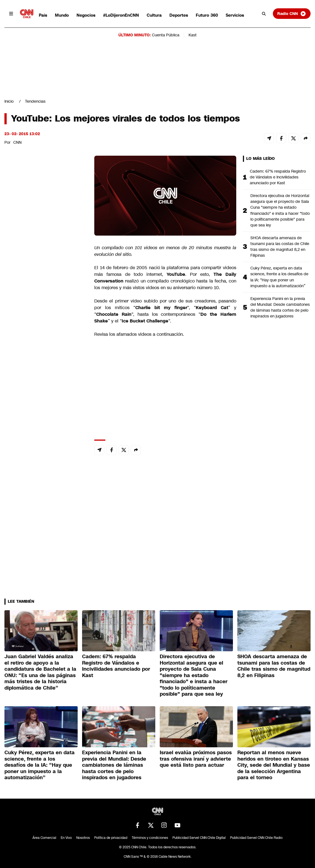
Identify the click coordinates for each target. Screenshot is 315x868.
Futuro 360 (207, 15)
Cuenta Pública (166, 35)
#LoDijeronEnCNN (121, 15)
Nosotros (83, 838)
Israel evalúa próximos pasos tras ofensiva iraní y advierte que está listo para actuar (196, 759)
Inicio (9, 101)
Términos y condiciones (150, 838)
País (43, 15)
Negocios (86, 15)
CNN (17, 142)
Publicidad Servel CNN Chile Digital (199, 838)
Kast (193, 35)
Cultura (154, 15)
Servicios (235, 15)
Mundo (62, 15)
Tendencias (35, 101)
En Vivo (66, 838)
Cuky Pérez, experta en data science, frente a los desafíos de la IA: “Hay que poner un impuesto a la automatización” (279, 277)
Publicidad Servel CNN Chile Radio (256, 838)
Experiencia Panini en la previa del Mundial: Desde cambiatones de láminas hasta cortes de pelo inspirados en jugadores (280, 307)
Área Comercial (44, 838)
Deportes (179, 15)
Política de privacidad (111, 838)
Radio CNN (292, 14)
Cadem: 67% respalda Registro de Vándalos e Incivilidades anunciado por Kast (278, 177)
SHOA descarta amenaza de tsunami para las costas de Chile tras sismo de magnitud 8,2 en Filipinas (280, 247)
